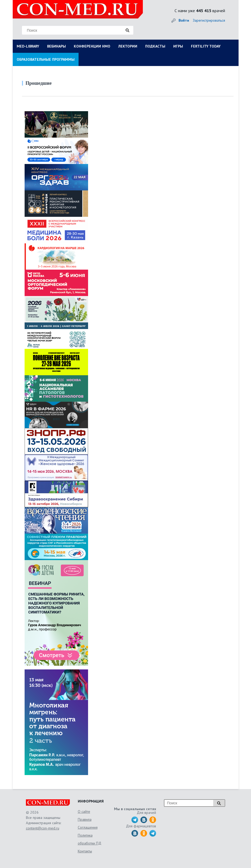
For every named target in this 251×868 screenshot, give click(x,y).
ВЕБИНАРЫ (56, 46)
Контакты (85, 851)
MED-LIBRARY (28, 46)
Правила (85, 819)
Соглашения (88, 827)
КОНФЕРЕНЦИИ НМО (92, 46)
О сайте (84, 811)
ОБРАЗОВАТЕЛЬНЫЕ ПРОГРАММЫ (46, 59)
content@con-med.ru (43, 828)
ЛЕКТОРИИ (128, 46)
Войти (184, 20)
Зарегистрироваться (209, 20)
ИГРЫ (178, 46)
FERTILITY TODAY (206, 46)
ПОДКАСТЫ (155, 46)
